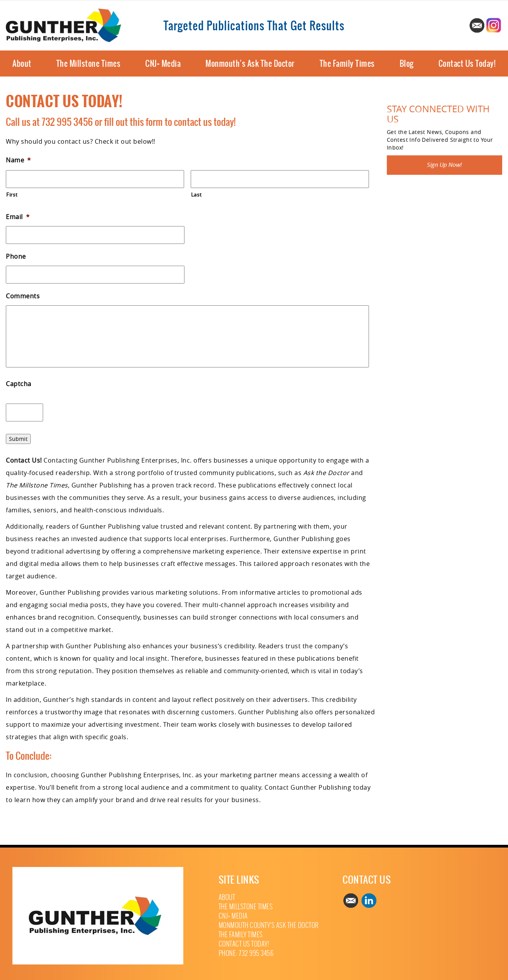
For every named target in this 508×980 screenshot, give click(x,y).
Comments (23, 296)
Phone (16, 257)
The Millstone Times (89, 64)
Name (18, 160)
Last (197, 195)
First (12, 195)
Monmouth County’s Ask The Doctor (269, 925)
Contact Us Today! (467, 64)
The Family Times (347, 64)
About (22, 64)
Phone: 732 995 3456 (246, 953)
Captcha (19, 384)
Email (18, 217)
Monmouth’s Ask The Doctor (250, 64)
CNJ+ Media (163, 64)
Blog (407, 64)
